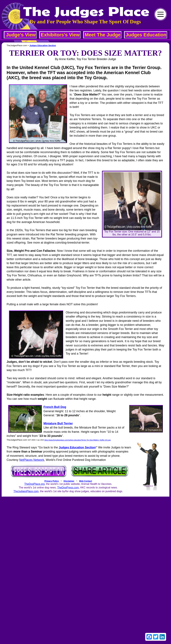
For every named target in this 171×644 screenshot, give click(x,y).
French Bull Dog (55, 407)
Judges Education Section (43, 45)
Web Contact (86, 481)
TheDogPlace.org (35, 484)
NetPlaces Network (32, 460)
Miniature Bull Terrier (58, 423)
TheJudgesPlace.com (26, 491)
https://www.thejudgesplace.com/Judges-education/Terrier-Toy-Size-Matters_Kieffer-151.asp (78, 440)
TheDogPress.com (68, 488)
